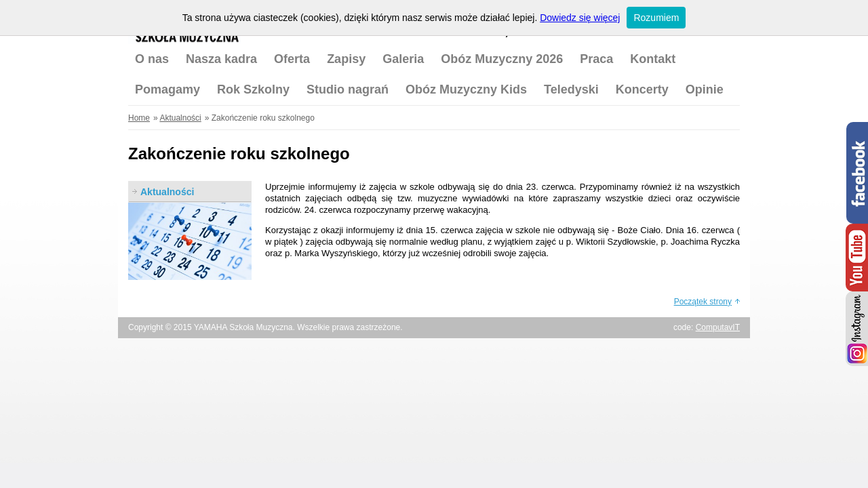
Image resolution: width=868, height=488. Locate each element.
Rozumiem (656, 18)
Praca (596, 59)
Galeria (403, 59)
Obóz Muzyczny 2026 (502, 59)
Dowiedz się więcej (580, 18)
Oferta (292, 59)
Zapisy (346, 59)
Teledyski (571, 89)
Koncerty (642, 89)
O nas (152, 59)
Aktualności (180, 118)
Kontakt (653, 59)
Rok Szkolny (253, 89)
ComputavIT (718, 327)
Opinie (705, 89)
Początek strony (703, 302)
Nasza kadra (221, 59)
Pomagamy (167, 89)
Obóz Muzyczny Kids (466, 89)
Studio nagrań (348, 89)
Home (139, 118)
